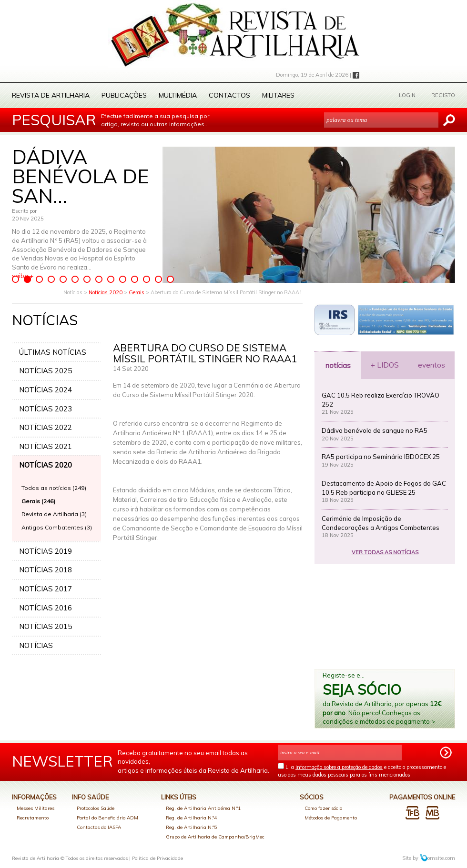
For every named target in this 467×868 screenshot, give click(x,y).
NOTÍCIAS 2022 (46, 427)
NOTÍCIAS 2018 (46, 570)
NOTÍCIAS (36, 645)
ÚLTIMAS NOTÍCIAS (53, 352)
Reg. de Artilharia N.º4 (191, 818)
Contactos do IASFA (99, 827)
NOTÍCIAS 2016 (46, 608)
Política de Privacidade (157, 858)
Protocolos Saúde (96, 808)
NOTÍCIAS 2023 (46, 409)
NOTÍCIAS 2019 (46, 551)
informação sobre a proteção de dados (339, 767)
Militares (278, 95)
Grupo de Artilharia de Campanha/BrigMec (215, 837)
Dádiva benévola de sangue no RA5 (375, 430)
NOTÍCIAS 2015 (46, 626)
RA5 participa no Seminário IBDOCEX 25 (381, 457)
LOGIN (407, 95)
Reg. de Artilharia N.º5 (191, 827)
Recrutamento (33, 818)
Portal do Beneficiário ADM (107, 818)
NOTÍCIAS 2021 (46, 446)
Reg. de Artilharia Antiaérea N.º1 (203, 808)
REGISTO (443, 95)
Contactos (229, 95)
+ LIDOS (385, 365)
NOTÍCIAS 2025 (46, 371)
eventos (431, 365)
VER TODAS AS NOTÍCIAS (385, 552)
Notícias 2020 (106, 292)
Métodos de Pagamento (331, 818)
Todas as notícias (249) (54, 488)
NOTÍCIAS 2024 (46, 390)
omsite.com (437, 858)
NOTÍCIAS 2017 (46, 589)
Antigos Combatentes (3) (57, 527)
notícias (338, 365)
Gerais (137, 292)
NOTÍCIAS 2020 (46, 465)
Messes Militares (36, 808)
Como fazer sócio (323, 808)
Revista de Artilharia (51, 95)
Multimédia (178, 95)
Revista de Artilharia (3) (54, 514)
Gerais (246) (38, 501)
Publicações (124, 95)
